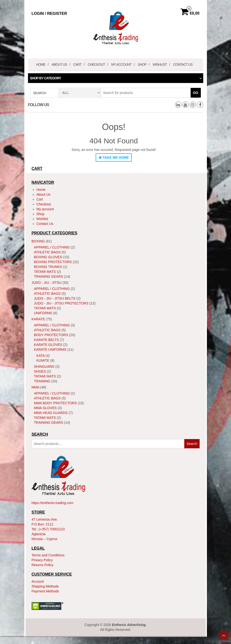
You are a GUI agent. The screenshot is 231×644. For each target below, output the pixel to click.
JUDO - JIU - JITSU (47, 283)
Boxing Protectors (53, 262)
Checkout (97, 64)
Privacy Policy (42, 560)
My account (121, 64)
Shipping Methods (45, 586)
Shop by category (46, 78)
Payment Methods (45, 591)
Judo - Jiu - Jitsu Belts (55, 298)
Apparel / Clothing (52, 247)
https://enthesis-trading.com (53, 503)
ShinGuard (44, 367)
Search (192, 444)
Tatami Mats (45, 272)
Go (196, 93)
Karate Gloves (48, 345)
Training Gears (49, 276)
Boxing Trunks (48, 267)
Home (41, 64)
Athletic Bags (47, 252)
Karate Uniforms (50, 350)
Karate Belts (46, 340)
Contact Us (183, 64)
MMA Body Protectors (55, 403)
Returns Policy (43, 565)
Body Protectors (51, 335)
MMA (36, 387)
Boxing (38, 241)
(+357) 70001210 (52, 529)
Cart (77, 64)
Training (42, 381)
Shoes (40, 371)
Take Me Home (114, 157)
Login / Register (49, 14)
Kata (41, 356)
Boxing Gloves (48, 257)
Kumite (43, 360)
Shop (142, 64)
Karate (38, 319)
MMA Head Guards (51, 413)
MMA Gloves (45, 408)
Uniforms (43, 313)
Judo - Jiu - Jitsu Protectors (61, 303)
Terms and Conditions (48, 555)
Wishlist (160, 64)
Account (38, 581)
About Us (59, 64)
